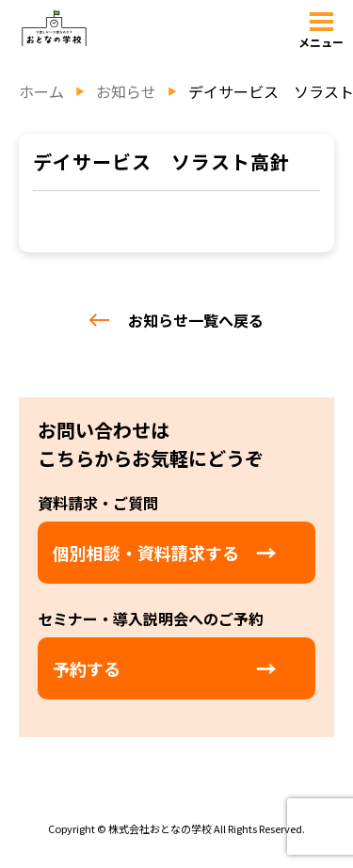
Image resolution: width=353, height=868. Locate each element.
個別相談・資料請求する (146, 553)
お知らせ (126, 91)
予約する (87, 668)
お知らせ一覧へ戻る (176, 320)
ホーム (41, 91)
